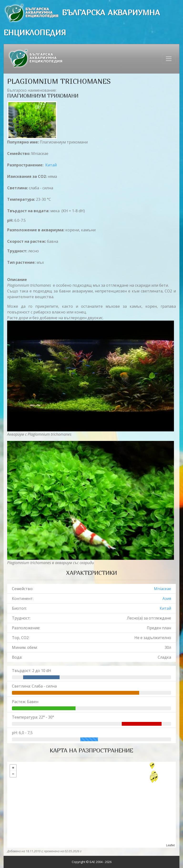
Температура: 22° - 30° (33, 717)
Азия (167, 598)
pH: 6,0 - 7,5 (22, 733)
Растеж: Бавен (25, 702)
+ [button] (13, 768)
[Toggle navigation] (169, 59)
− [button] (13, 774)
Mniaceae (163, 589)
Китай (51, 165)
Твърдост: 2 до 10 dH (32, 671)
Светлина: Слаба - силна (34, 686)
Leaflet (170, 845)
